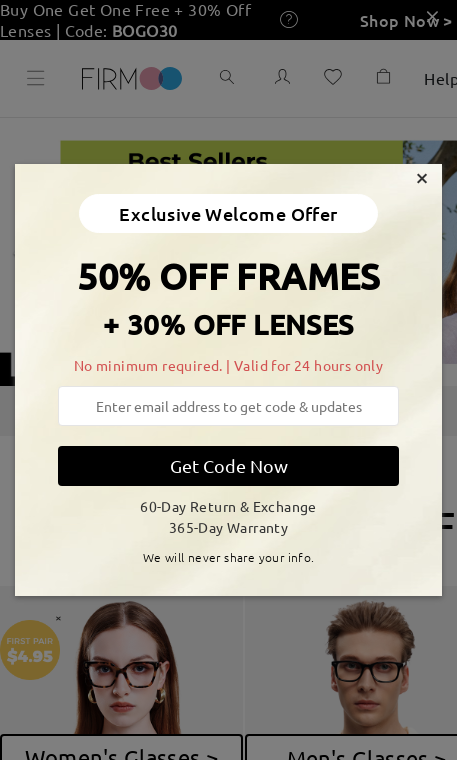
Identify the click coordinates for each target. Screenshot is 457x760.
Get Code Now (229, 465)
